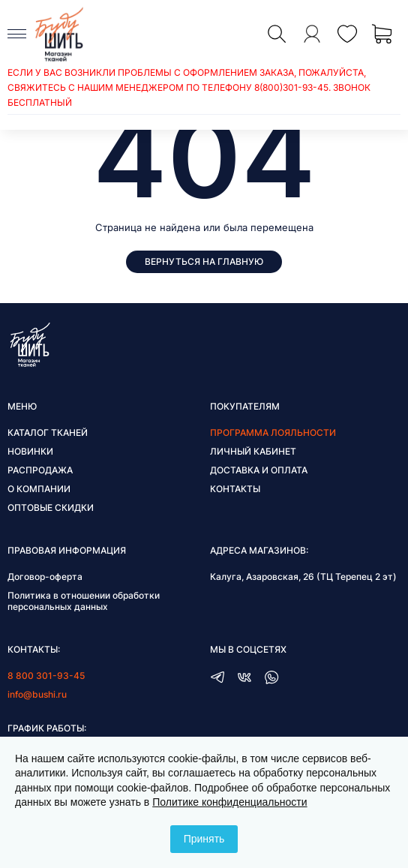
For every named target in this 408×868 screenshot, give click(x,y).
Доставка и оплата (259, 470)
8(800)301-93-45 (291, 87)
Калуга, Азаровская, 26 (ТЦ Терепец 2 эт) (303, 577)
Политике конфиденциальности (229, 802)
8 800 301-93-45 (46, 676)
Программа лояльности (273, 432)
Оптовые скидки (51, 508)
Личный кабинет (253, 451)
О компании (39, 489)
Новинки (30, 451)
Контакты (235, 489)
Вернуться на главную (204, 261)
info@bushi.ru (37, 694)
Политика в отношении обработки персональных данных (84, 601)
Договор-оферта (45, 577)
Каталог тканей (48, 432)
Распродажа (40, 470)
